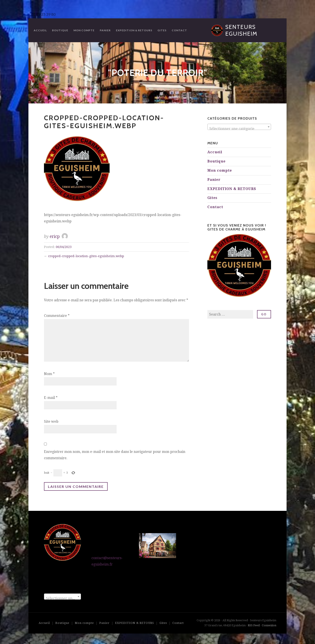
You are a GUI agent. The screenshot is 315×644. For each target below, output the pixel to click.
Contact (179, 30)
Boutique (60, 30)
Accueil (40, 30)
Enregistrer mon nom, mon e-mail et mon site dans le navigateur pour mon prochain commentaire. (115, 455)
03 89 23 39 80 (43, 14)
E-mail (51, 398)
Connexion (269, 625)
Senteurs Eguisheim (241, 30)
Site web (51, 421)
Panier (105, 30)
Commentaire (57, 316)
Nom (49, 374)
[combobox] (239, 127)
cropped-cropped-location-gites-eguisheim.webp (86, 256)
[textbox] (239, 129)
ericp (55, 236)
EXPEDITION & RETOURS (134, 30)
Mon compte (84, 30)
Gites (162, 30)
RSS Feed (254, 625)
